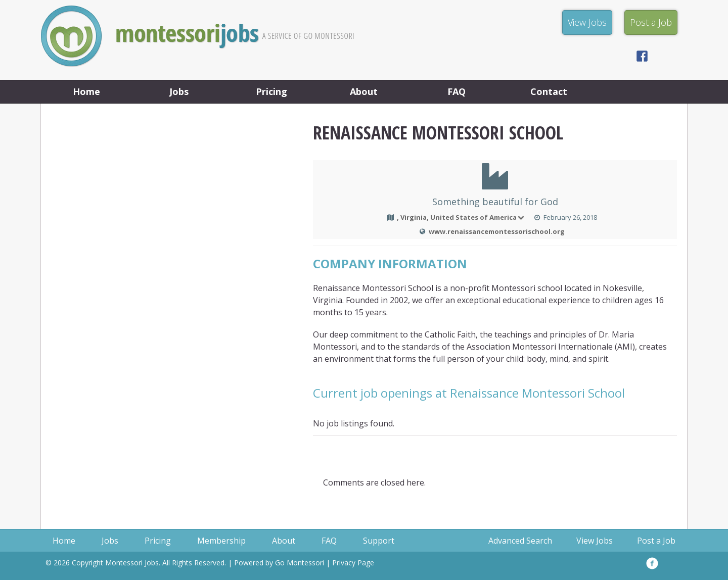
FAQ (457, 91)
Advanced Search (520, 541)
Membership (221, 541)
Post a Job (656, 541)
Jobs (179, 91)
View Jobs (595, 541)
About (364, 91)
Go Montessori (300, 563)
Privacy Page (353, 563)
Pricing (271, 91)
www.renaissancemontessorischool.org (497, 231)
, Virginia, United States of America (461, 217)
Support (379, 541)
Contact (549, 91)
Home (86, 91)
